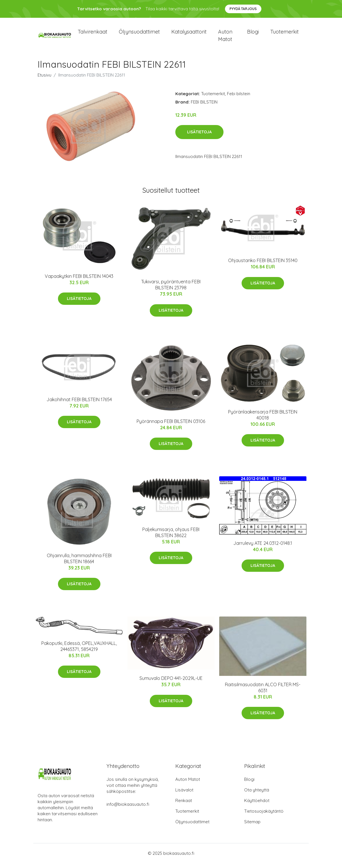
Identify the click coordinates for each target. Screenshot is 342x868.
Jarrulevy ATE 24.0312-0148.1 (263, 548)
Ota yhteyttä (257, 795)
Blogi (253, 34)
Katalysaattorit (189, 34)
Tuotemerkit (284, 34)
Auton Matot (188, 784)
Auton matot (225, 38)
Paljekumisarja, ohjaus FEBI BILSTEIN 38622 (171, 537)
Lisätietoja (199, 137)
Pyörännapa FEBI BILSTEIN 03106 (171, 426)
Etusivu (44, 80)
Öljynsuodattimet (139, 34)
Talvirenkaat (93, 34)
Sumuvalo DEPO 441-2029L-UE (171, 683)
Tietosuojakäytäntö (264, 816)
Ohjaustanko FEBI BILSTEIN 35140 (263, 265)
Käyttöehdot (257, 805)
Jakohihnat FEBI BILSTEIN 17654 (79, 404)
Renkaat (184, 805)
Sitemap (252, 827)
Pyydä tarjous (243, 9)
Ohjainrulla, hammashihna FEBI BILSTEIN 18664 (79, 563)
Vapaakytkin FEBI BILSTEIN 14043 (79, 281)
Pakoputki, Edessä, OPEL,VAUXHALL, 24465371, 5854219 (79, 651)
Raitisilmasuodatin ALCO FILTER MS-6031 (263, 692)
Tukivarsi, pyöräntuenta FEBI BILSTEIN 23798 (171, 290)
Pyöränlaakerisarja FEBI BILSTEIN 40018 (263, 420)
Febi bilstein (239, 98)
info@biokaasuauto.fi (128, 809)
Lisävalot (184, 795)
